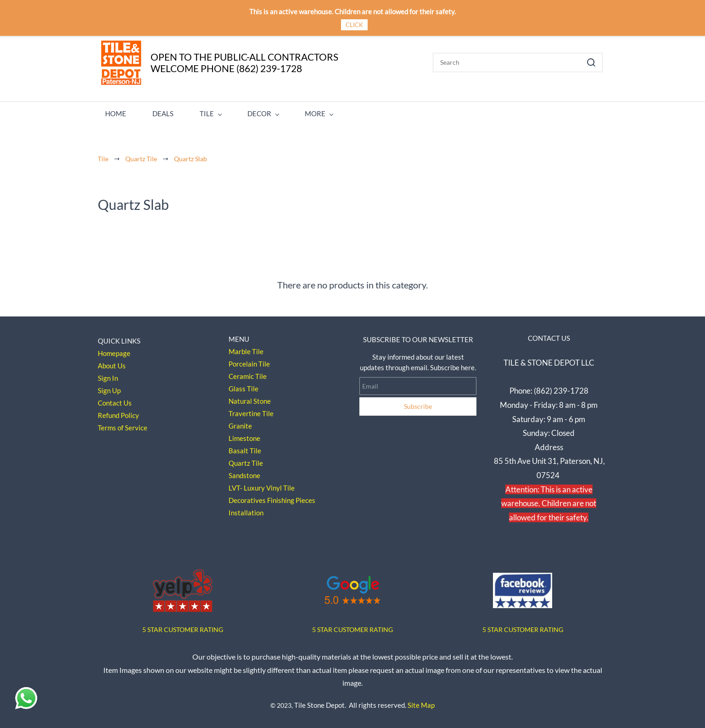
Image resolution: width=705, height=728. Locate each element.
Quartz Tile (141, 155)
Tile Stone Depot (319, 702)
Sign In (108, 375)
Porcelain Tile (249, 361)
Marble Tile (246, 349)
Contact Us (115, 400)
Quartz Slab (190, 155)
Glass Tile (243, 386)
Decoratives (247, 497)
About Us (112, 363)
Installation (246, 510)
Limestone (244, 435)
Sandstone (244, 473)
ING (217, 626)
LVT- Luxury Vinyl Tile (262, 485)
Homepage (114, 350)
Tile (103, 155)
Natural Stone (250, 398)
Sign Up (109, 388)
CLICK (354, 25)
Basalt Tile (245, 448)
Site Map (421, 702)
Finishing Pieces (291, 497)
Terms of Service (123, 425)
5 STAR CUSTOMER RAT (177, 626)
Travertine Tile (251, 411)
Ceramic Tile (248, 373)
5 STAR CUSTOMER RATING (352, 626)
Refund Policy (118, 412)
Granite (240, 423)
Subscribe (418, 404)
